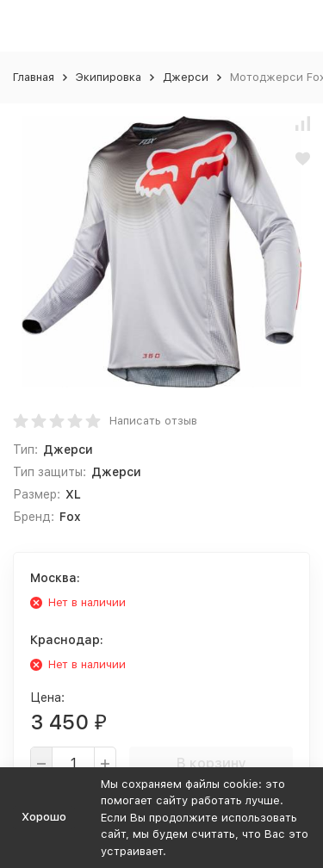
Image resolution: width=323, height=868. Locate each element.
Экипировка (109, 77)
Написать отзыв (153, 421)
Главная (34, 77)
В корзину (211, 763)
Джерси (186, 77)
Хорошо (44, 817)
